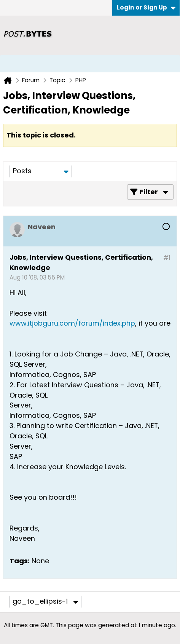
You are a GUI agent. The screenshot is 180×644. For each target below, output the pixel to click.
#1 (167, 258)
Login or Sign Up (146, 7)
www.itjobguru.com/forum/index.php (72, 323)
